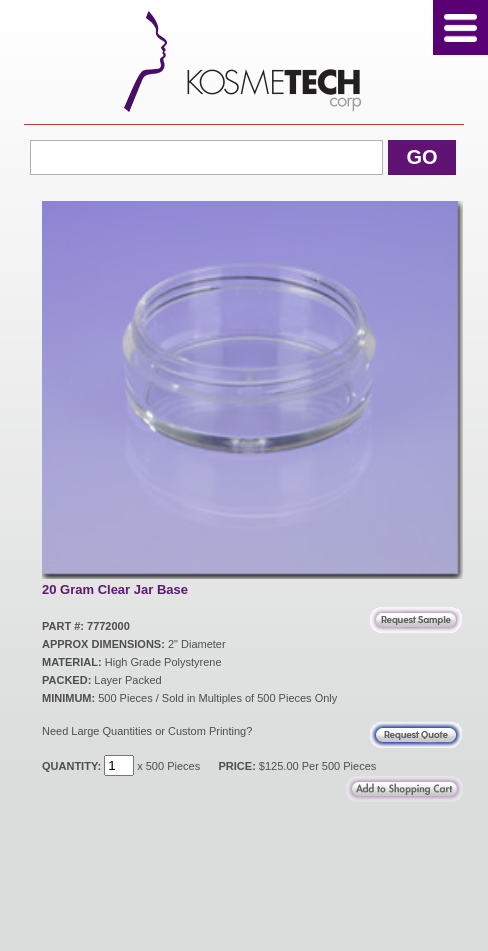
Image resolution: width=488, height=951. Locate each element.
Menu (460, 27)
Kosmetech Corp (244, 61)
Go (421, 157)
